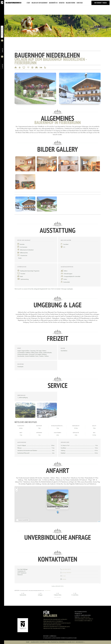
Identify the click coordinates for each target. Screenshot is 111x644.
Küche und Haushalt (24, 240)
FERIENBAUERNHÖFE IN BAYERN (52, 625)
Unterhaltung (22, 267)
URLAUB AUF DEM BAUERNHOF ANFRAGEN (55, 619)
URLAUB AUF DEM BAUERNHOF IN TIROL (54, 628)
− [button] (17, 490)
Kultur (63, 348)
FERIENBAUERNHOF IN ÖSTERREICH (53, 621)
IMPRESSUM (53, 636)
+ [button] (17, 488)
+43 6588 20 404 (85, 617)
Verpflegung (21, 395)
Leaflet (99, 521)
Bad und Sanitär (66, 240)
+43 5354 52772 (66, 569)
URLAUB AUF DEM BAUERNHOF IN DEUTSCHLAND (57, 623)
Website (64, 579)
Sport (19, 348)
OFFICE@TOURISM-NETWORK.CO (84, 619)
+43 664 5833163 (66, 573)
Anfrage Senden (2, 32)
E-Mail (64, 576)
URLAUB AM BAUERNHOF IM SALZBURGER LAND (56, 627)
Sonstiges (21, 364)
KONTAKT (46, 636)
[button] (35, 88)
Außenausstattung (67, 267)
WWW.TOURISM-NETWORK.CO (83, 621)
